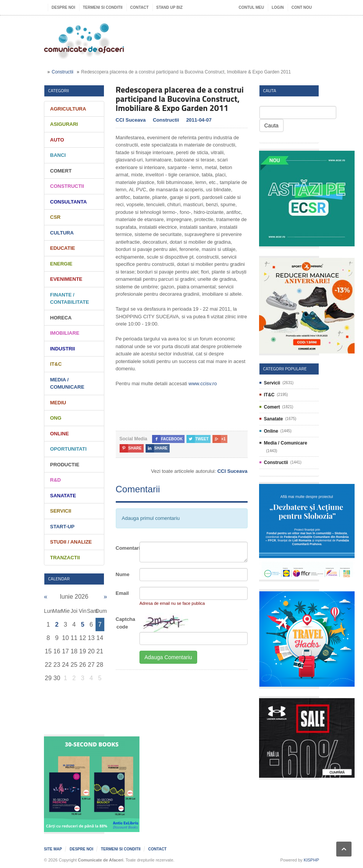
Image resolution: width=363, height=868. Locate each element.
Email (122, 593)
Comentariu (125, 548)
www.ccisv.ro (203, 384)
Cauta (271, 125)
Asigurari (64, 124)
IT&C (56, 364)
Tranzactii (65, 558)
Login (278, 7)
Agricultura (68, 109)
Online (59, 434)
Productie (65, 465)
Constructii (62, 72)
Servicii (61, 511)
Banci (58, 155)
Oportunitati (68, 449)
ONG (56, 418)
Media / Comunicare (286, 443)
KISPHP (311, 860)
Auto (57, 140)
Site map (53, 849)
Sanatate (63, 496)
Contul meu (251, 7)
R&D (55, 480)
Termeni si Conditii (103, 7)
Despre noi (63, 7)
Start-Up (62, 527)
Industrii (62, 349)
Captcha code (125, 623)
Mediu (58, 403)
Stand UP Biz (169, 7)
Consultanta (68, 202)
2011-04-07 (199, 120)
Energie (61, 264)
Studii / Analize (71, 542)
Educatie (62, 248)
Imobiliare (65, 333)
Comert (61, 171)
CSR (55, 217)
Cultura (62, 233)
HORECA (61, 318)
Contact (139, 7)
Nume (123, 574)
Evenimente (66, 279)
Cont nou (302, 7)
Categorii (59, 90)
